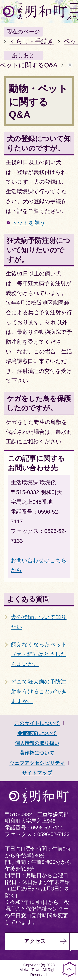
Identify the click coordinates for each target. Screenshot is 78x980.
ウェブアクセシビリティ (37, 763)
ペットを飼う (28, 223)
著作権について (37, 753)
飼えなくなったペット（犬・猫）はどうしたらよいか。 (39, 654)
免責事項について (37, 733)
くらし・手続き (32, 41)
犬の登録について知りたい (39, 622)
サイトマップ (37, 773)
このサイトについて (37, 723)
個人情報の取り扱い (37, 743)
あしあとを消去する (70, 65)
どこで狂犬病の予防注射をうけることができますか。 (39, 691)
